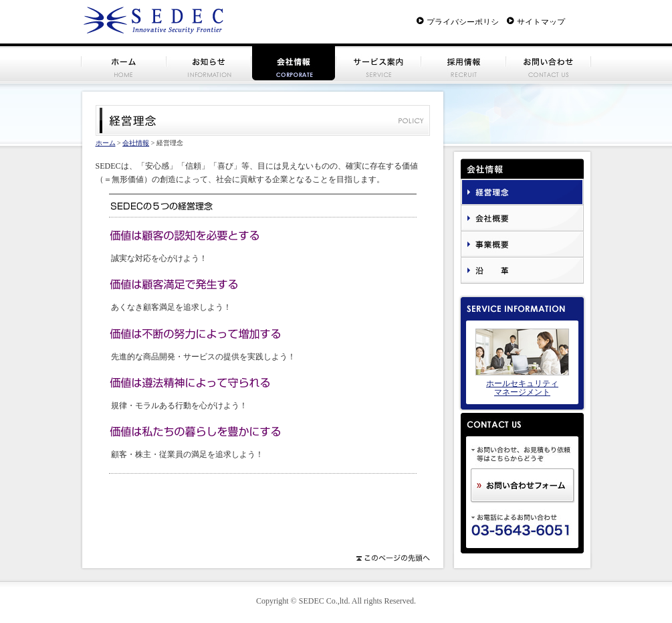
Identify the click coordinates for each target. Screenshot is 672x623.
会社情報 (136, 143)
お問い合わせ (548, 63)
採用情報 (463, 63)
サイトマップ (541, 21)
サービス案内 (378, 63)
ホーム (123, 63)
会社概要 (522, 218)
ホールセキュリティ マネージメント (522, 388)
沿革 (522, 271)
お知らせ (208, 63)
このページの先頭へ (392, 558)
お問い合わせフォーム (523, 486)
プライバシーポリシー (463, 21)
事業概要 (522, 245)
